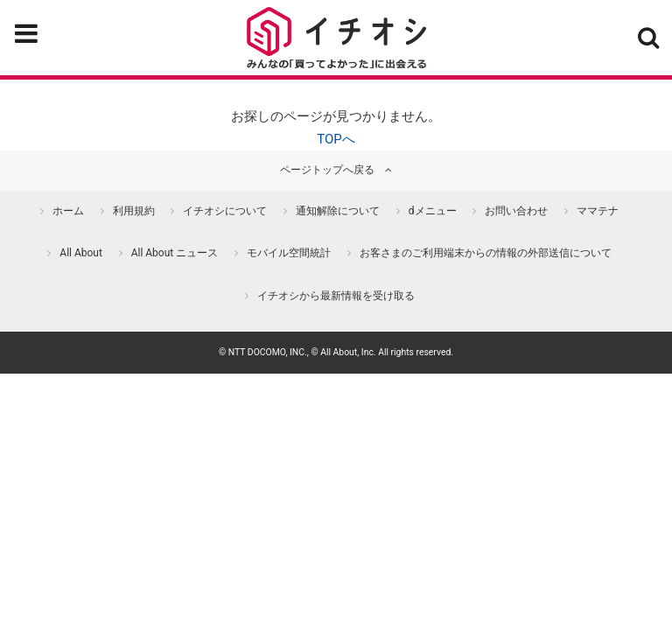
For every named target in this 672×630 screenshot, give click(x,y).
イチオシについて (225, 211)
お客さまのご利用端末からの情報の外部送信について (486, 253)
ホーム (68, 211)
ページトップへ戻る (327, 170)
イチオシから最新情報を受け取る (336, 296)
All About (81, 253)
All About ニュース (175, 253)
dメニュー (433, 211)
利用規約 (134, 211)
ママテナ (598, 211)
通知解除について (338, 211)
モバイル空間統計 (289, 253)
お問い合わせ (516, 211)
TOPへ (336, 139)
